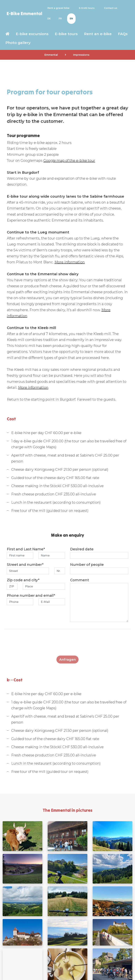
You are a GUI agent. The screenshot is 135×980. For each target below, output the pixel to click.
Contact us (111, 8)
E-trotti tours (87, 8)
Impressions (81, 55)
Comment (80, 580)
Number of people (87, 565)
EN (71, 19)
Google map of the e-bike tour (69, 161)
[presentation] (67, 644)
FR (60, 19)
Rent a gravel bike (59, 8)
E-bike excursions (32, 34)
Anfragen (67, 659)
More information (70, 262)
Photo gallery (18, 43)
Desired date (82, 549)
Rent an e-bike (98, 34)
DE (49, 19)
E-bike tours (66, 34)
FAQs (123, 34)
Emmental (51, 55)
